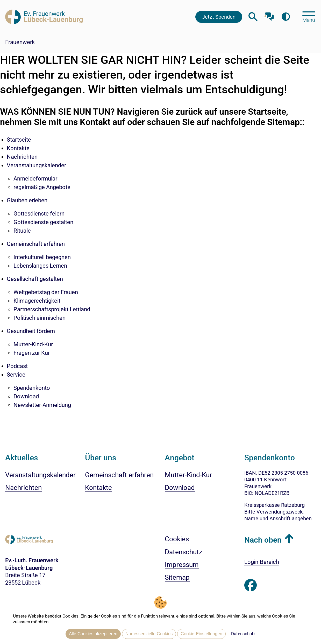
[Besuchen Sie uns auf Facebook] (251, 585)
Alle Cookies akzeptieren (93, 634)
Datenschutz (243, 634)
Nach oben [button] (263, 540)
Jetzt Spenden (219, 17)
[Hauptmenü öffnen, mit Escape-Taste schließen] (309, 16)
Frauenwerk (20, 42)
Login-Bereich (262, 562)
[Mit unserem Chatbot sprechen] (269, 15)
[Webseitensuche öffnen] (253, 17)
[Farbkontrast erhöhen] (286, 17)
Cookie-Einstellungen (201, 634)
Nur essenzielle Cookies (149, 634)
